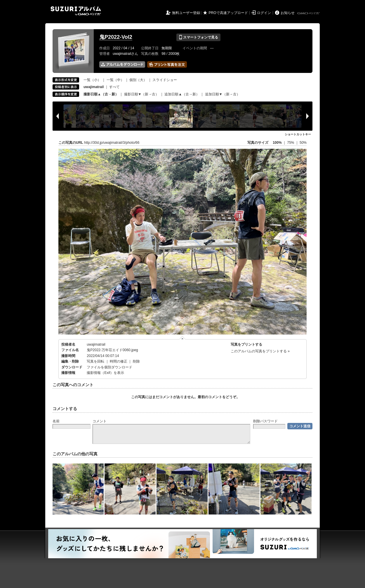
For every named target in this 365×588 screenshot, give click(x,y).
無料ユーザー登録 (186, 13)
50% (303, 143)
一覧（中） (115, 80)
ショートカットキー (298, 134)
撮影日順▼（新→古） (142, 94)
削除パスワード (265, 421)
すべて (114, 87)
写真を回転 (95, 361)
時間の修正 (119, 361)
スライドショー (165, 80)
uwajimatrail (96, 344)
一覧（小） (92, 80)
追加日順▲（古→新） (182, 94)
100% (277, 143)
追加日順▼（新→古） (223, 94)
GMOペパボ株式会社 (309, 13)
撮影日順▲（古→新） (101, 94)
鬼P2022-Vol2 (116, 37)
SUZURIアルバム (76, 11)
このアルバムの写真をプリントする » (260, 351)
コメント (100, 421)
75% (291, 143)
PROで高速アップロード (228, 13)
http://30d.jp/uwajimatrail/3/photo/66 (112, 143)
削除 (136, 361)
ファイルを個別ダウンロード (109, 367)
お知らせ (288, 13)
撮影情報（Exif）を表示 (105, 373)
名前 (56, 421)
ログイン (264, 13)
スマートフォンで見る (198, 37)
